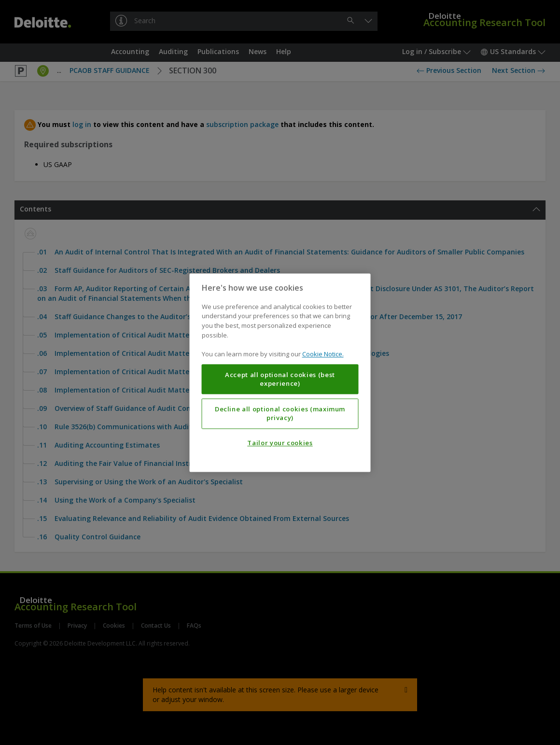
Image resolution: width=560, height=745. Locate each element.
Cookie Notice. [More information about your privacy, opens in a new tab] (323, 354)
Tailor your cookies (280, 443)
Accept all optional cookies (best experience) (280, 379)
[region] (280, 372)
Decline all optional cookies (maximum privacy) (280, 413)
